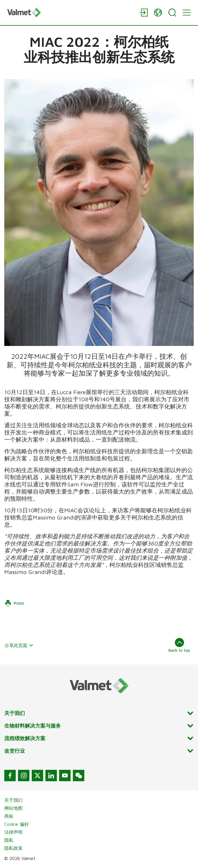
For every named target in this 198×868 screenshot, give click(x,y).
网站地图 (13, 808)
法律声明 (13, 832)
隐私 (9, 840)
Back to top (179, 645)
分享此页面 (19, 645)
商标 (9, 816)
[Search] (172, 13)
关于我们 (13, 800)
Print (14, 603)
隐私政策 (13, 848)
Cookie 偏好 (17, 824)
